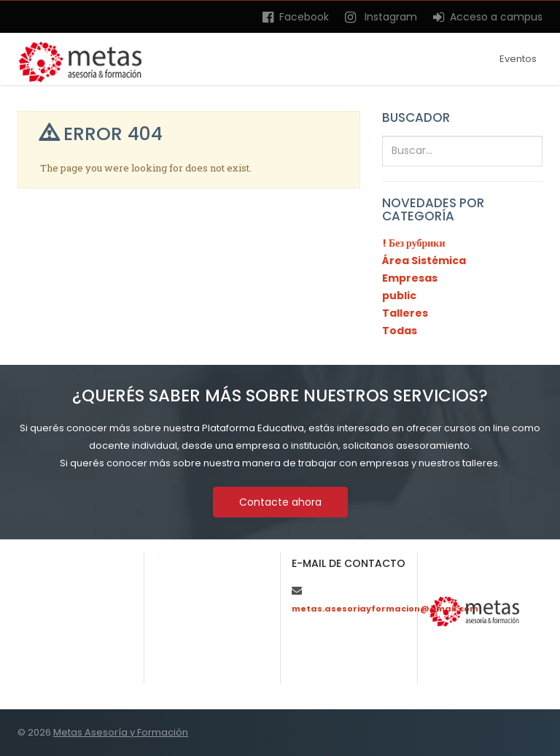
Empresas (410, 278)
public (399, 296)
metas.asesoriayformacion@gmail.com (385, 609)
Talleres (405, 313)
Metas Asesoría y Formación (121, 732)
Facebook (296, 17)
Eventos (518, 59)
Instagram (381, 17)
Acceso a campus (488, 17)
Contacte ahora (280, 502)
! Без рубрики (414, 243)
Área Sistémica (424, 261)
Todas (400, 331)
